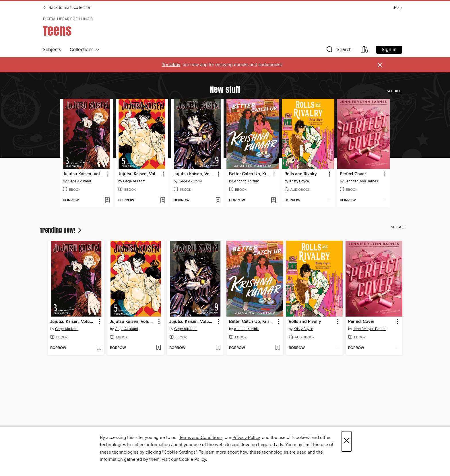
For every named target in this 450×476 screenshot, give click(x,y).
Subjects (52, 50)
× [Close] (347, 441)
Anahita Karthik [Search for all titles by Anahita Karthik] (246, 181)
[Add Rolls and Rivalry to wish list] (329, 201)
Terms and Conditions (201, 438)
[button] (338, 51)
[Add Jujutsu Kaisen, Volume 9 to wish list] (218, 201)
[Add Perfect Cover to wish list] (384, 201)
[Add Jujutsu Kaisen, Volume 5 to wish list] (163, 201)
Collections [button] (85, 50)
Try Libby (171, 65)
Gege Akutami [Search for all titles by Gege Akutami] (79, 181)
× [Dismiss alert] (380, 65)
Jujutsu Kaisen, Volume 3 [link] (84, 174)
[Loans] (364, 51)
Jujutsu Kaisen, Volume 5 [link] (139, 174)
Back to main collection (67, 8)
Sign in (389, 50)
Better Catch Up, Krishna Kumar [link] (250, 174)
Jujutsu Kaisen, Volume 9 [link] (195, 174)
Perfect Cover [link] (353, 174)
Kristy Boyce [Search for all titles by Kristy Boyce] (299, 181)
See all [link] (394, 91)
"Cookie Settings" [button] (179, 452)
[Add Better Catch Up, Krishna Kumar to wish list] (273, 201)
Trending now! (61, 230)
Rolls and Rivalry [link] (301, 174)
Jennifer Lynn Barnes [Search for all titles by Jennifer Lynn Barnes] (361, 181)
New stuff (225, 89)
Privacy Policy (246, 438)
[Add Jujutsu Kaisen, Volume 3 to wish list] (107, 201)
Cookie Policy (192, 459)
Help (398, 8)
